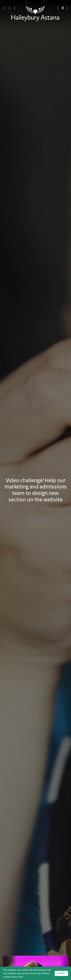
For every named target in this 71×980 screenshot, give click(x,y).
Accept (61, 973)
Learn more (17, 977)
